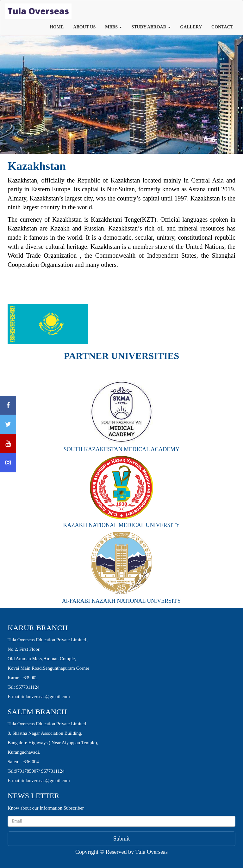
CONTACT (222, 27)
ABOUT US (84, 27)
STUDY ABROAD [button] (151, 27)
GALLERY (191, 27)
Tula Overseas (151, 852)
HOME (57, 27)
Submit (121, 839)
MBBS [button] (113, 27)
